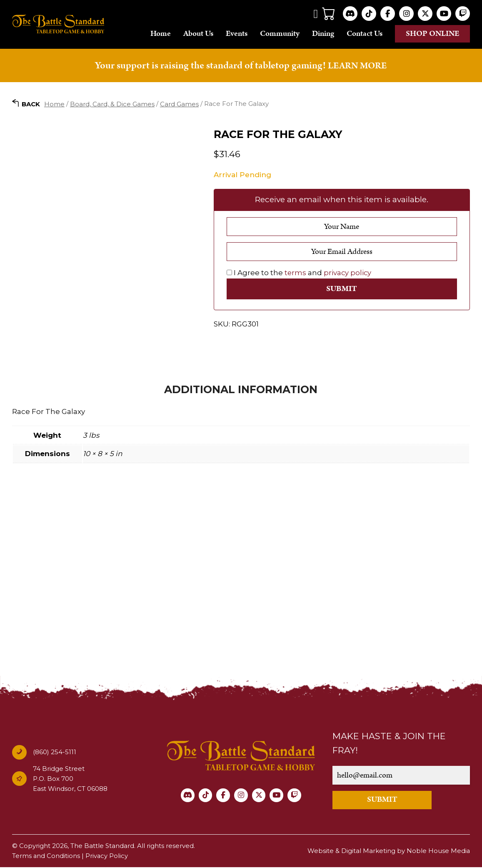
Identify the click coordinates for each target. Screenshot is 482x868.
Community (280, 34)
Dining (323, 34)
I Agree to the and (300, 273)
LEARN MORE (357, 65)
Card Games (179, 104)
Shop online (433, 34)
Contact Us (365, 34)
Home (161, 34)
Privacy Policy (107, 857)
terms (296, 273)
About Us (198, 34)
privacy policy (348, 273)
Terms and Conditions (46, 857)
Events (237, 34)
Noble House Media (438, 852)
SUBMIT (388, 801)
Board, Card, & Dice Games (112, 104)
